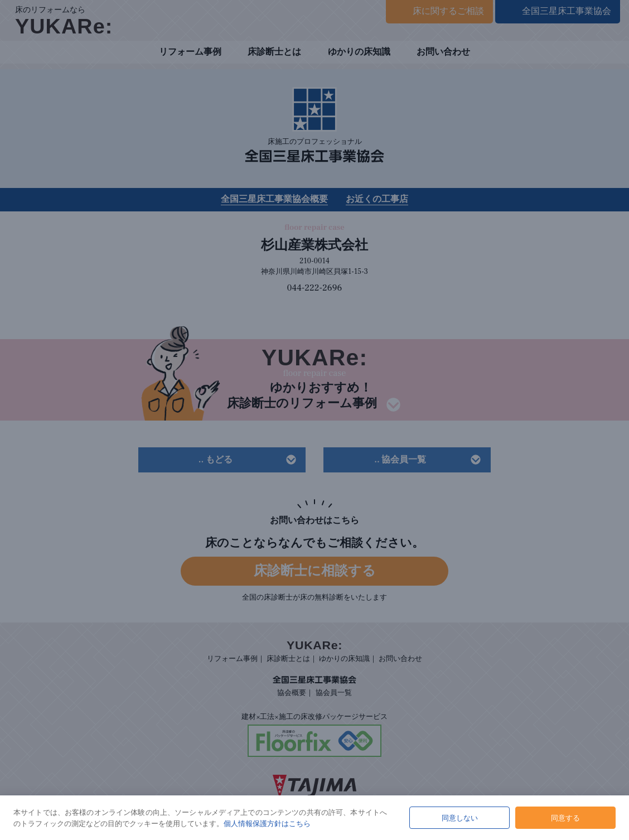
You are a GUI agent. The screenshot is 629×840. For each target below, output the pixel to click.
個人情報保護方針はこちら (267, 823)
